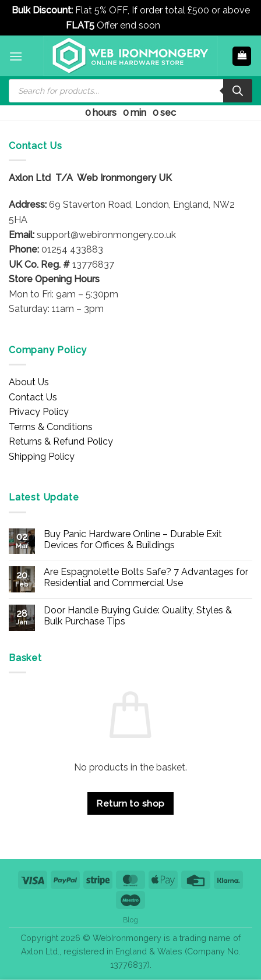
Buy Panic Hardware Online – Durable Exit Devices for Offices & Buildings (133, 539)
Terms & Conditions (51, 427)
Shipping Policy (42, 457)
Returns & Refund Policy (61, 441)
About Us (29, 382)
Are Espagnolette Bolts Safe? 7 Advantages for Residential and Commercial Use (146, 577)
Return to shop (130, 803)
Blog (130, 920)
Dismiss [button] (179, 25)
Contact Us (33, 397)
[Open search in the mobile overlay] (130, 91)
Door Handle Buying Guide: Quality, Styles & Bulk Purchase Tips (138, 616)
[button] (16, 56)
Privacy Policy (39, 412)
